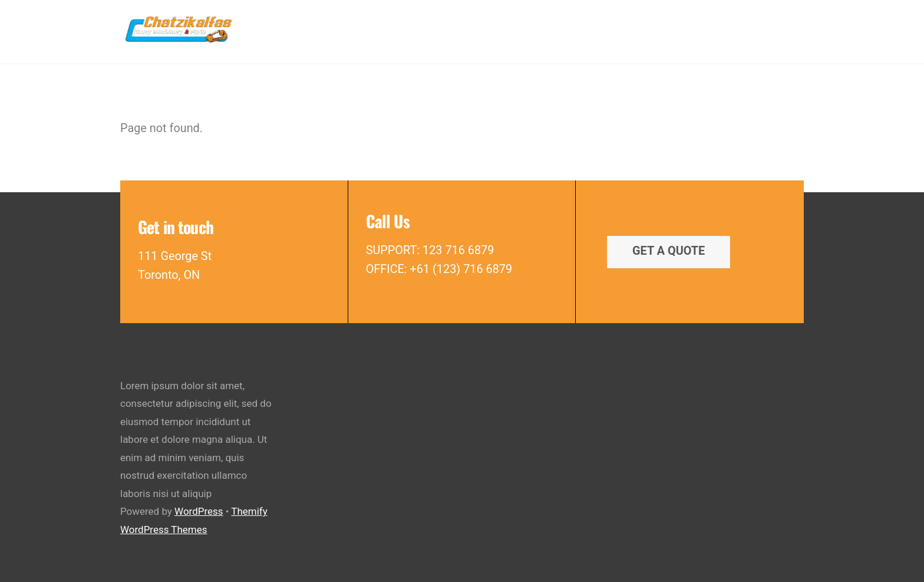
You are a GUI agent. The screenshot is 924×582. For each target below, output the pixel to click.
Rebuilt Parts (498, 28)
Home (361, 28)
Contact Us (762, 28)
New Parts (421, 28)
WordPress (199, 511)
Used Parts (577, 28)
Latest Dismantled (669, 28)
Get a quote (669, 251)
